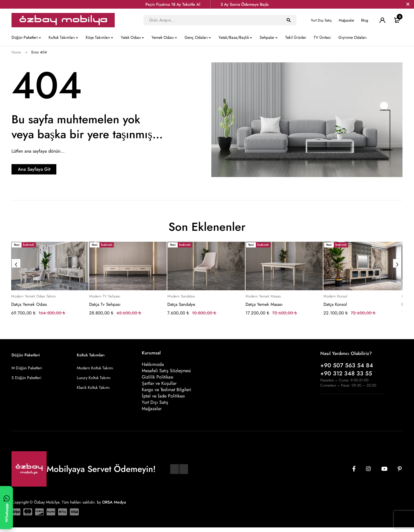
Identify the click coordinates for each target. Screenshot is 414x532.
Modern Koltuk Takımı (95, 368)
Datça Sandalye (181, 304)
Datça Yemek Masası (264, 304)
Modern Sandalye (181, 296)
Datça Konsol (335, 304)
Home (16, 52)
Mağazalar (347, 20)
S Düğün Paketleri (26, 378)
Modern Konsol (335, 296)
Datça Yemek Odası (29, 304)
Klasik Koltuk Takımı (93, 387)
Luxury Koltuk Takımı (94, 378)
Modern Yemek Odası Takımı (33, 296)
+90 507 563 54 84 (347, 365)
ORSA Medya (114, 506)
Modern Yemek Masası (263, 296)
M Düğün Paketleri (27, 368)
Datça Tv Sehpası (105, 304)
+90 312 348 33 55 (346, 373)
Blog (365, 20)
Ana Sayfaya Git (48, 169)
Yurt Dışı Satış (321, 20)
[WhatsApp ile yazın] (6, 508)
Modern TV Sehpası (105, 296)
